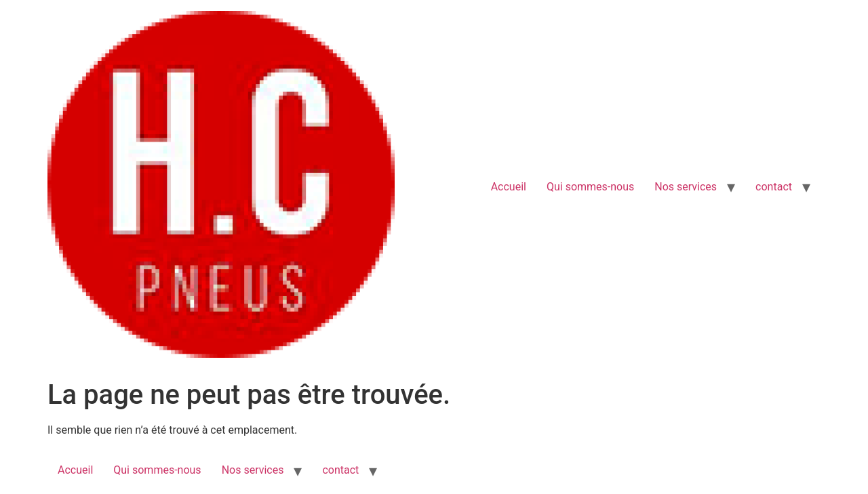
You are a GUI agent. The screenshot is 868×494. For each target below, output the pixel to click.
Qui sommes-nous (590, 187)
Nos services (686, 187)
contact (774, 187)
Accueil (509, 187)
